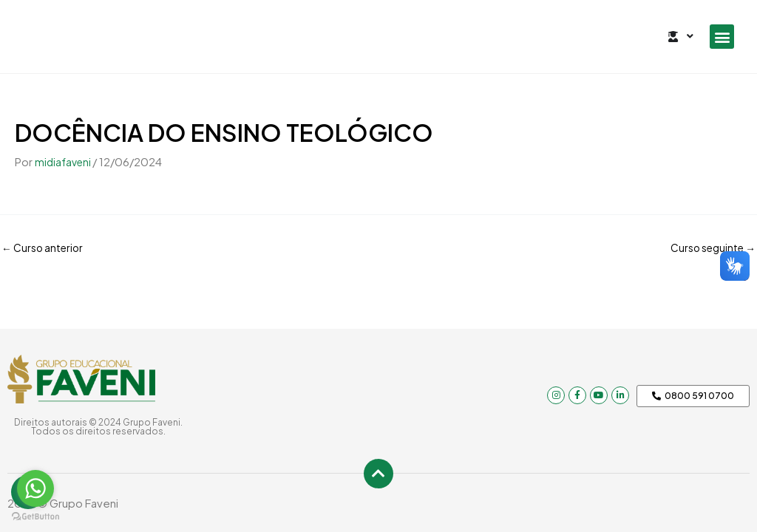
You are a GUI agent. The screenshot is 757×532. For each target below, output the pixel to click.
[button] (722, 37)
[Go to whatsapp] (35, 488)
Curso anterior (45, 247)
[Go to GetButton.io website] (35, 517)
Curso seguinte (709, 247)
